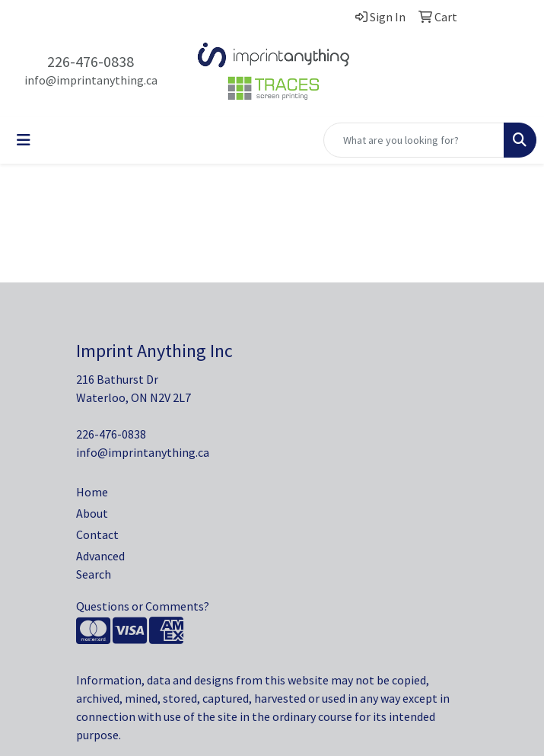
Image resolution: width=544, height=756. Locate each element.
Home (92, 492)
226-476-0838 (91, 61)
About (92, 513)
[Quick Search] (414, 140)
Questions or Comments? (143, 606)
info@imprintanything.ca (91, 80)
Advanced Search (100, 565)
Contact (97, 534)
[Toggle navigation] (24, 140)
